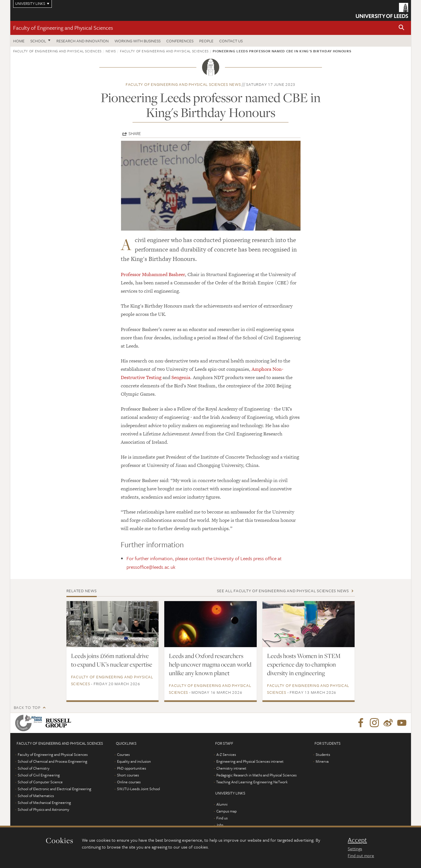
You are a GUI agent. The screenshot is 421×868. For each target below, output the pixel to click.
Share (135, 133)
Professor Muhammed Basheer (153, 274)
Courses (123, 754)
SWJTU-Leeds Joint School (139, 789)
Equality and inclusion (134, 761)
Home (19, 41)
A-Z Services (226, 754)
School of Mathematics (36, 796)
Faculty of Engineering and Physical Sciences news (183, 84)
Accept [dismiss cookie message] (357, 840)
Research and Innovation (83, 41)
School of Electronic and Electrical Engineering (55, 789)
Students (323, 754)
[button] (402, 28)
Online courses (129, 782)
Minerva (322, 761)
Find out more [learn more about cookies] (361, 855)
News (111, 51)
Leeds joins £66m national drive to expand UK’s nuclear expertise (112, 660)
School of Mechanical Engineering (44, 802)
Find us (222, 818)
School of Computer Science (40, 782)
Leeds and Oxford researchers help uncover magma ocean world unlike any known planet (210, 664)
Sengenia (181, 377)
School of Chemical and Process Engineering (53, 761)
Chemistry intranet (231, 768)
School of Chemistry (34, 768)
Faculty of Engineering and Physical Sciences (63, 28)
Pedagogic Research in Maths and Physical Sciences (256, 775)
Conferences (180, 41)
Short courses (128, 775)
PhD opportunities (132, 768)
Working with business (138, 41)
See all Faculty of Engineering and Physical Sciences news (283, 591)
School (38, 41)
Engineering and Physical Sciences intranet (250, 761)
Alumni (222, 804)
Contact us (231, 41)
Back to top (27, 707)
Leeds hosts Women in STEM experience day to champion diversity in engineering (304, 664)
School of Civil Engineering (39, 775)
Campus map (227, 811)
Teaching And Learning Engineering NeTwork (252, 782)
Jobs (220, 825)
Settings (355, 849)
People (206, 41)
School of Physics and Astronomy (44, 809)
